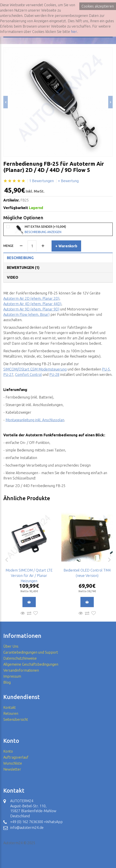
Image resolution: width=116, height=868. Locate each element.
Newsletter (12, 769)
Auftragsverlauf (16, 757)
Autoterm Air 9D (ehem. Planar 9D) (31, 309)
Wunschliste (13, 763)
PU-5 (106, 369)
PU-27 (8, 375)
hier (74, 32)
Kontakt (10, 707)
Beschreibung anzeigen (43, 232)
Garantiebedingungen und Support (31, 652)
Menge (8, 246)
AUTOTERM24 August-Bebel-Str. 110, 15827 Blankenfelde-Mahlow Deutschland (33, 809)
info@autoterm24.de (27, 828)
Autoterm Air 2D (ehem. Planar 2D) (31, 298)
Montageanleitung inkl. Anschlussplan (35, 420)
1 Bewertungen (41, 181)
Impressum (12, 676)
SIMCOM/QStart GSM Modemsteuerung (35, 369)
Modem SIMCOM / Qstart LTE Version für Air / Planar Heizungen (29, 576)
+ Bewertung (68, 181)
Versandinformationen (21, 670)
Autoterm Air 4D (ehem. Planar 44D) (32, 304)
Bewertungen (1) (23, 268)
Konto (8, 751)
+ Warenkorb (66, 246)
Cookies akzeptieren (98, 6)
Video (13, 277)
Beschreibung (20, 258)
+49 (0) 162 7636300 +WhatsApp (36, 822)
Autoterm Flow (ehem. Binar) (26, 314)
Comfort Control (28, 375)
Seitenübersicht (16, 719)
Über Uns (11, 646)
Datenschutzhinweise (20, 658)
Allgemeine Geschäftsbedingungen (31, 664)
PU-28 (54, 375)
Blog (7, 682)
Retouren (11, 713)
